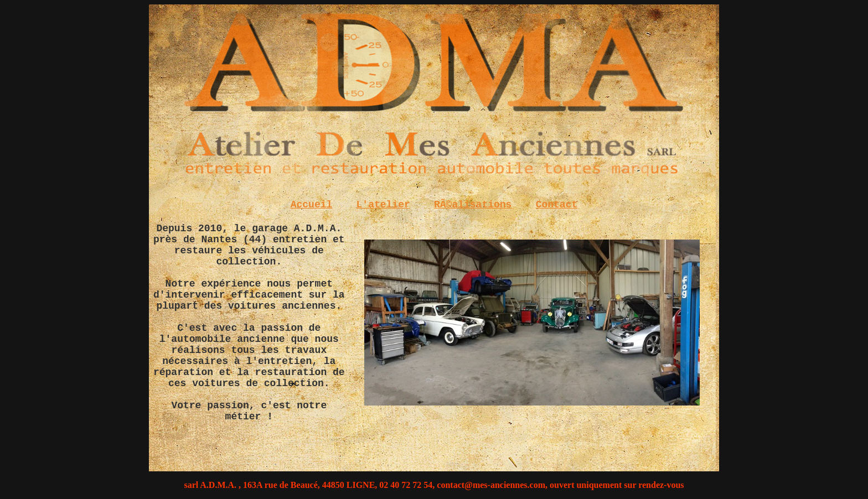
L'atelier (383, 205)
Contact (557, 205)
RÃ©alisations (473, 205)
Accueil (312, 205)
